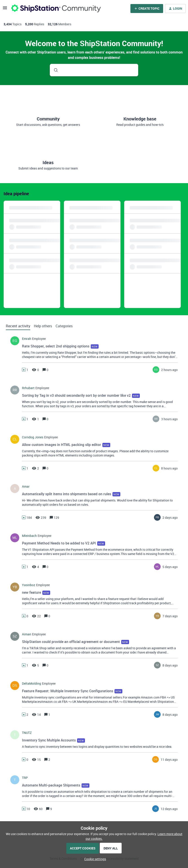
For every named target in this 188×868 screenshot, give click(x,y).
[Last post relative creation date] (169, 370)
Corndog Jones (33, 437)
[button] (94, 859)
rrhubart (28, 388)
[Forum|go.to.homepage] (56, 8)
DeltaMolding (31, 684)
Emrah (27, 339)
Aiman (27, 634)
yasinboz (29, 585)
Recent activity (18, 326)
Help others (43, 326)
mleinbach (29, 536)
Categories (64, 326)
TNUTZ (27, 733)
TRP (25, 778)
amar (26, 487)
